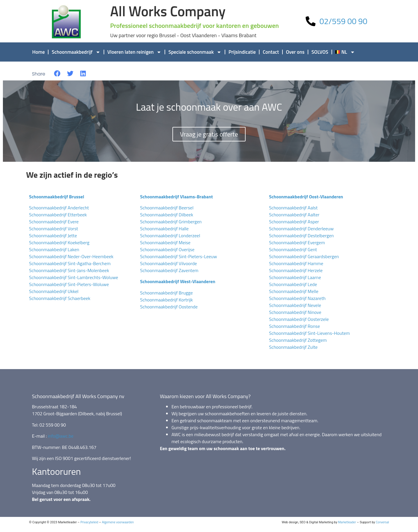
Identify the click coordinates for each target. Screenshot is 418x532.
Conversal (382, 522)
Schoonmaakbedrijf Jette (53, 236)
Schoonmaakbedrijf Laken (54, 249)
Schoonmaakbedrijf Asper (294, 222)
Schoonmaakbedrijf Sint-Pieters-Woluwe (69, 284)
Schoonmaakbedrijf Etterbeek (58, 215)
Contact (271, 52)
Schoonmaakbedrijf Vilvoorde (168, 263)
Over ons (295, 52)
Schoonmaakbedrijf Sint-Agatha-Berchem (70, 263)
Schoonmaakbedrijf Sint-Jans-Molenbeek (69, 270)
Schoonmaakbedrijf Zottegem (298, 340)
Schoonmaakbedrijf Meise (165, 242)
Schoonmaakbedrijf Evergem (297, 242)
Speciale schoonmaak (195, 52)
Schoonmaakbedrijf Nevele (295, 305)
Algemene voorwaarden (118, 522)
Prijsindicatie (242, 52)
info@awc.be (61, 436)
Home (38, 52)
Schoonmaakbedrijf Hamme (296, 263)
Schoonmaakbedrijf (76, 52)
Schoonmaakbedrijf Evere (54, 222)
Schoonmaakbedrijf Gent (293, 249)
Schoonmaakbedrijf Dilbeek (166, 215)
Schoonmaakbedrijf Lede (293, 284)
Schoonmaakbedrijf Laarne (295, 277)
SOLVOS (320, 52)
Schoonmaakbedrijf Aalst (293, 208)
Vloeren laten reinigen (134, 52)
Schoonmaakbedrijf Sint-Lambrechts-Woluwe (74, 277)
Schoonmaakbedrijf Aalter (294, 215)
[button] (57, 74)
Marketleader (347, 522)
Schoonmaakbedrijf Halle (164, 229)
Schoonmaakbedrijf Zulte (293, 347)
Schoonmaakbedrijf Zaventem (169, 270)
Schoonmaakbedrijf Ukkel (54, 291)
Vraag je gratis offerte (209, 134)
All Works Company (168, 11)
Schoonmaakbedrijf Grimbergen (171, 222)
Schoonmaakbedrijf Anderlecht (59, 208)
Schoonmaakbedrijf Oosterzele (299, 319)
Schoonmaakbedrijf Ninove (295, 312)
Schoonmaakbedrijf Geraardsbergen (304, 256)
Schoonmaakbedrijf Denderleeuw (301, 229)
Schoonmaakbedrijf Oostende (169, 307)
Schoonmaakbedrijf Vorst (54, 229)
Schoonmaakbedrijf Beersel (167, 208)
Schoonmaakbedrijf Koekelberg (59, 242)
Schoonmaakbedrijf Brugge (166, 293)
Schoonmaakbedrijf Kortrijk (166, 300)
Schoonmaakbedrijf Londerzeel (170, 236)
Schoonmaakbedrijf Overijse (167, 249)
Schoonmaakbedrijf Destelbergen (301, 236)
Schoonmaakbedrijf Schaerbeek (60, 298)
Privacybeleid (89, 522)
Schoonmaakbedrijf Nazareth (297, 298)
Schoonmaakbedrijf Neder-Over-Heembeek (71, 256)
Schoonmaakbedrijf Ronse (294, 326)
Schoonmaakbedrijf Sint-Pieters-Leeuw (178, 256)
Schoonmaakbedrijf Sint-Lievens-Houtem (309, 333)
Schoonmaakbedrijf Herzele (296, 270)
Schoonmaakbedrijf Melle (294, 291)
